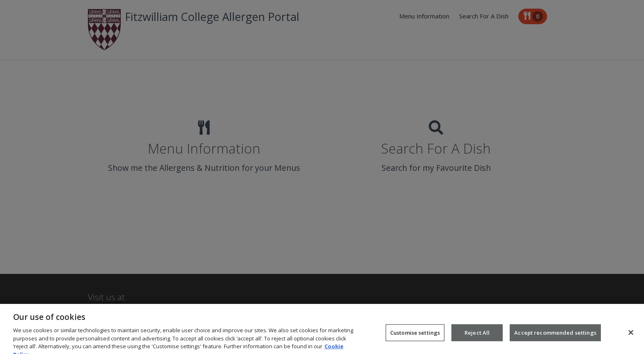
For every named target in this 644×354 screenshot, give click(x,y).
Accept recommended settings (555, 336)
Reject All (477, 336)
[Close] (631, 336)
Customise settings (415, 336)
